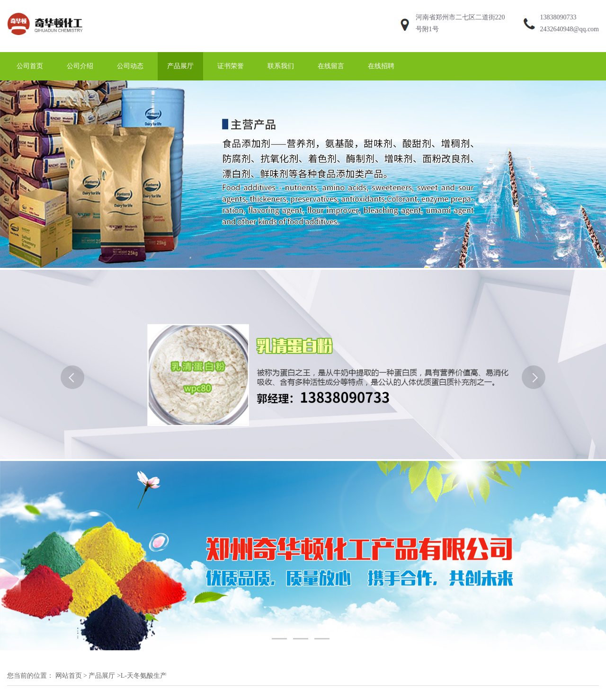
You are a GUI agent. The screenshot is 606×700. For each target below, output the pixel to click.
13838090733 (558, 17)
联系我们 (281, 66)
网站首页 (69, 676)
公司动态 (130, 66)
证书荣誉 (231, 66)
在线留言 (331, 66)
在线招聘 (381, 66)
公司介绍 (80, 66)
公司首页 (30, 66)
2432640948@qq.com (570, 29)
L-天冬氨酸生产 (144, 676)
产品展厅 (180, 66)
